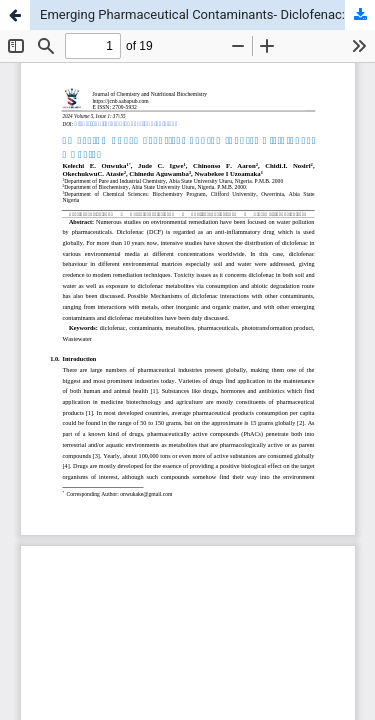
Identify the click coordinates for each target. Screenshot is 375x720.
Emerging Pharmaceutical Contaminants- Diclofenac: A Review (207, 14)
